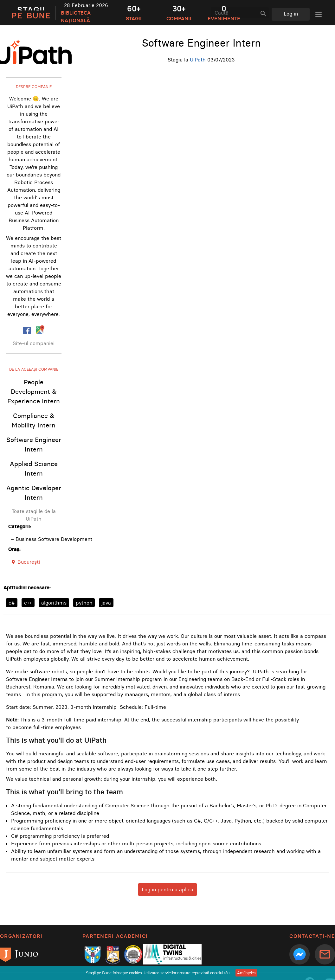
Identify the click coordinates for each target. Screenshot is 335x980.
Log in (291, 14)
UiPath (198, 60)
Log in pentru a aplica (167, 889)
